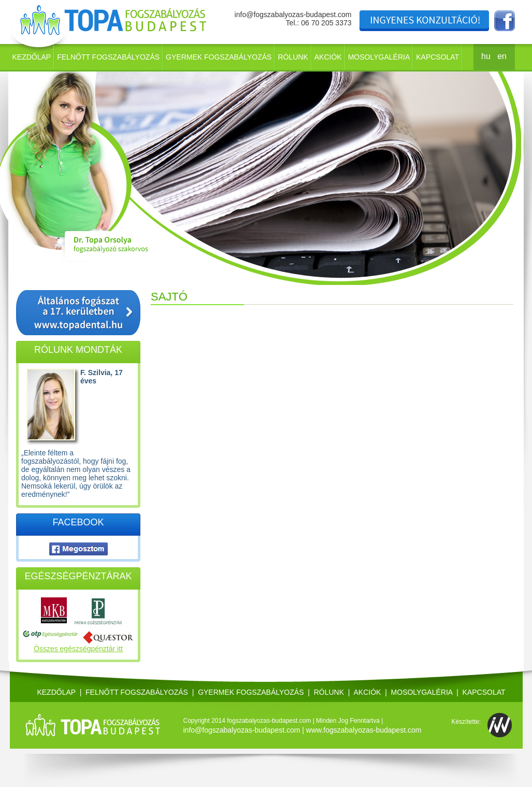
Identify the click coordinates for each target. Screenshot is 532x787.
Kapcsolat (437, 57)
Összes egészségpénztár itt (78, 649)
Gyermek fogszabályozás (219, 57)
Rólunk (293, 57)
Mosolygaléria (379, 57)
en (502, 56)
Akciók (328, 57)
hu (486, 56)
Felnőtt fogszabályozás (108, 57)
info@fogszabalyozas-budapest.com (293, 15)
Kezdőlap (32, 57)
